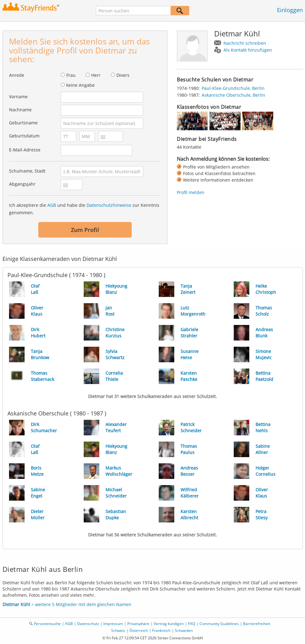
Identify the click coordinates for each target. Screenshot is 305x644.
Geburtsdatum (24, 136)
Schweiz (118, 630)
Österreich (139, 630)
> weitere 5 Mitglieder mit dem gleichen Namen (67, 604)
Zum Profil (85, 230)
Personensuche (47, 624)
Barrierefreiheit (257, 624)
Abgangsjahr (22, 184)
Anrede (17, 75)
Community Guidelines (219, 624)
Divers (123, 75)
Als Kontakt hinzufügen (248, 50)
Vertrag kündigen (169, 624)
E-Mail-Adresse (25, 150)
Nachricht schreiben (245, 43)
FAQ (192, 624)
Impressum (113, 624)
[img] (192, 121)
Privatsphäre (138, 624)
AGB (52, 205)
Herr (96, 75)
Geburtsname (23, 123)
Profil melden (191, 192)
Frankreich (161, 630)
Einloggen (290, 10)
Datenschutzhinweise (109, 205)
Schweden (184, 630)
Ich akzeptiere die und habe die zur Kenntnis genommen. (84, 209)
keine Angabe (80, 85)
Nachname (20, 110)
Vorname (18, 97)
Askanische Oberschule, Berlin (233, 95)
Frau (71, 75)
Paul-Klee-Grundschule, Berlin (233, 88)
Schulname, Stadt (27, 171)
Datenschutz (88, 624)
